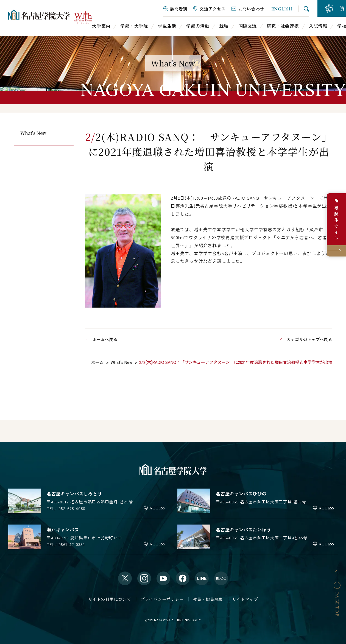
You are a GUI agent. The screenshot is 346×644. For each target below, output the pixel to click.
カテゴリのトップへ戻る (309, 339)
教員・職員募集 (208, 599)
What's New (33, 133)
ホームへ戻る (105, 339)
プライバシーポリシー (162, 599)
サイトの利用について (110, 599)
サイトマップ (245, 599)
